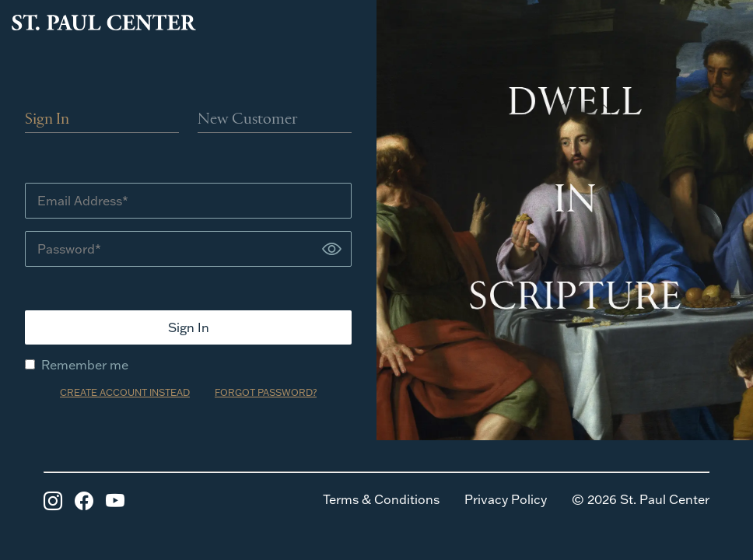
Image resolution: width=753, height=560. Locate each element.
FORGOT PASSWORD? (266, 392)
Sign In (47, 120)
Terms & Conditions (381, 499)
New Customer (248, 120)
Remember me (77, 365)
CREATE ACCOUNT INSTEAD (125, 392)
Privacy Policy (506, 499)
